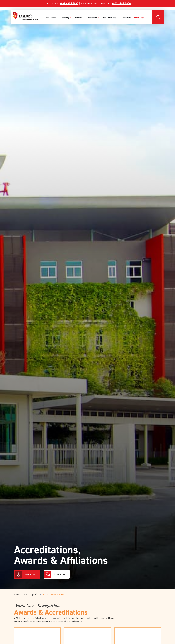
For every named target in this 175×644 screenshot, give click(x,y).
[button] (158, 17)
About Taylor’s (31, 595)
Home (17, 595)
